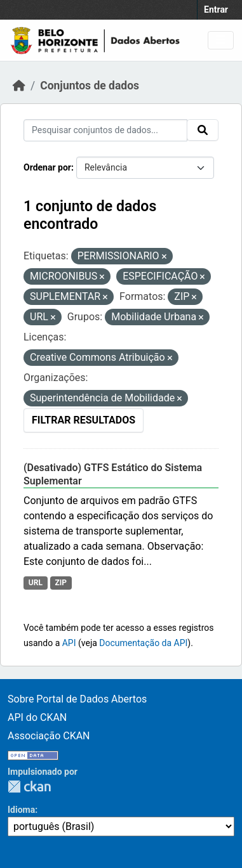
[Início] (19, 86)
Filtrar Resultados (84, 420)
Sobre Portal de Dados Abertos (77, 699)
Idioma (21, 810)
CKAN (29, 787)
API (69, 643)
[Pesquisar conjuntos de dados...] (105, 130)
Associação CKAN (49, 736)
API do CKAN (37, 717)
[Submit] (203, 130)
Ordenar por (47, 167)
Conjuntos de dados (90, 86)
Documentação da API (143, 643)
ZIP (61, 583)
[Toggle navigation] (221, 40)
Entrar (216, 10)
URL (36, 583)
